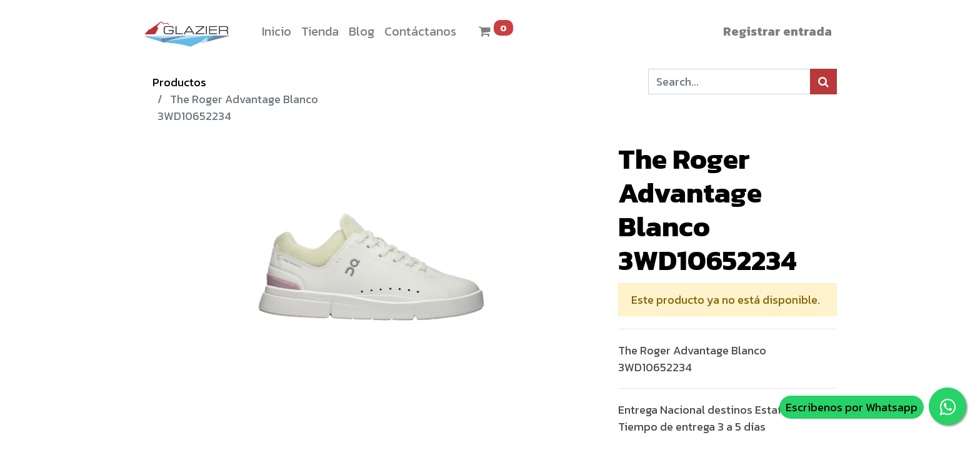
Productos (179, 82)
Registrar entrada (777, 31)
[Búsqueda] (823, 82)
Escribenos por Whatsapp (852, 407)
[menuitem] (277, 31)
